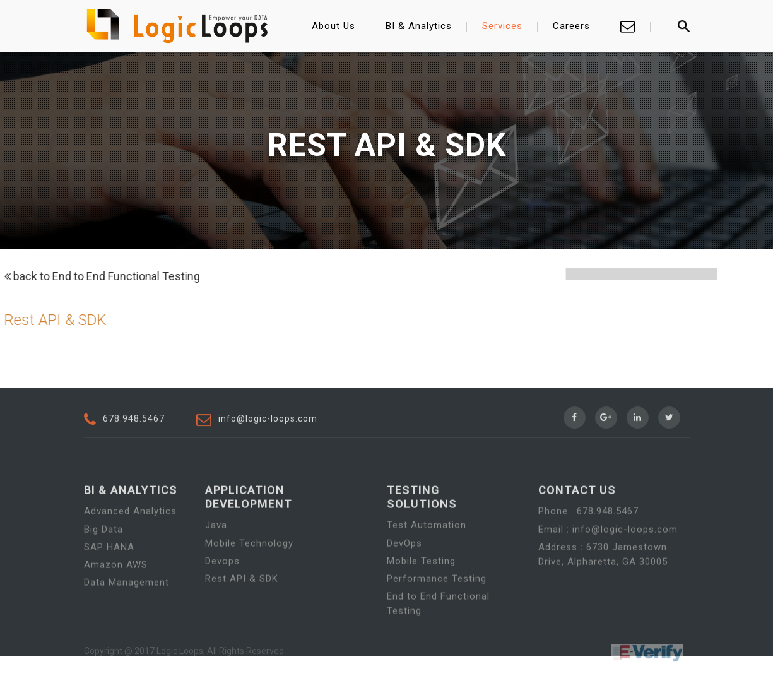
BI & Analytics (419, 26)
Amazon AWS (116, 590)
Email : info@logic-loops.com (608, 555)
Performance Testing (437, 604)
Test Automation (427, 551)
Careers (571, 26)
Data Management (127, 608)
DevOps (404, 569)
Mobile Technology (249, 569)
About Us (333, 26)
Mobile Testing (421, 586)
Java (216, 551)
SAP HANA (109, 572)
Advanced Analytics (130, 537)
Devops (222, 586)
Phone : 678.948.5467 (588, 537)
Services (502, 26)
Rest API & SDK (242, 604)
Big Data (103, 555)
